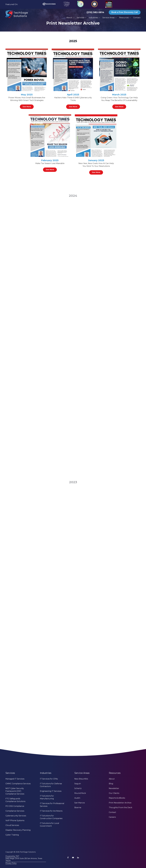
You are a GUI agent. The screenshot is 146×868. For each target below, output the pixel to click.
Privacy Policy (11, 863)
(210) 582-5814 (95, 12)
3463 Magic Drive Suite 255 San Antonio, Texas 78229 (24, 860)
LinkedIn (78, 858)
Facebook (68, 858)
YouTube (73, 858)
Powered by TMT (12, 856)
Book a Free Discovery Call (125, 12)
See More (27, 107)
